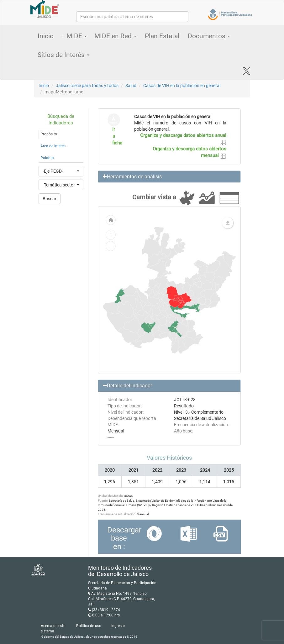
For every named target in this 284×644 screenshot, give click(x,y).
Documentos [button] (209, 36)
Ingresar (118, 626)
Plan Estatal (162, 36)
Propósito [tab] (49, 134)
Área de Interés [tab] (53, 146)
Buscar (50, 199)
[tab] (169, 177)
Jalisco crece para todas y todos (87, 86)
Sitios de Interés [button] (63, 55)
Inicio (46, 36)
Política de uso (89, 626)
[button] (169, 177)
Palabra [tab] (47, 158)
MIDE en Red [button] (115, 36)
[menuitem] (146, 327)
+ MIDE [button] (74, 36)
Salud (131, 86)
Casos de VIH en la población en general (182, 86)
